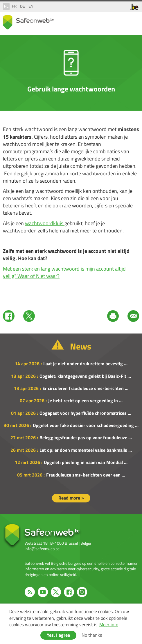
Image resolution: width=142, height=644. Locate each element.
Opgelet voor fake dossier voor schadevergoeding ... (86, 425)
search (122, 21)
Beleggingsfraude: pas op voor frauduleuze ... (86, 437)
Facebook (9, 316)
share (110, 21)
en (31, 6)
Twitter (29, 316)
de (23, 6)
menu (133, 21)
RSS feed (30, 592)
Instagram (82, 592)
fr (14, 6)
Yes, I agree (58, 635)
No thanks (92, 635)
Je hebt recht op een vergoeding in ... (85, 400)
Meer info (109, 624)
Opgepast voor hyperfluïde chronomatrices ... (85, 413)
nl (6, 6)
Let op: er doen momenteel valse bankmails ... (86, 450)
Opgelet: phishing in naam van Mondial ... (86, 462)
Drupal (28, 22)
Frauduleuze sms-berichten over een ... (86, 475)
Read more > (71, 498)
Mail (133, 316)
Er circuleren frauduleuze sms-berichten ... (85, 388)
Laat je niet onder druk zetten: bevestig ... (85, 364)
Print (113, 316)
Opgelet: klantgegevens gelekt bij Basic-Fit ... (85, 376)
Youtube (43, 592)
